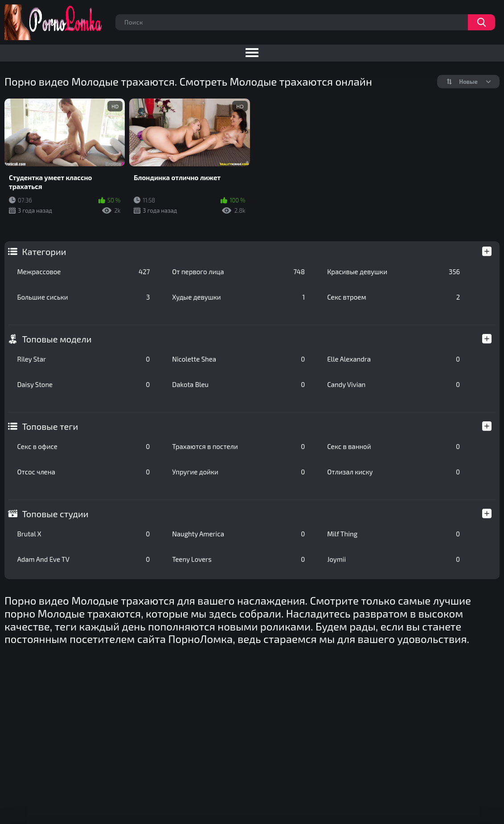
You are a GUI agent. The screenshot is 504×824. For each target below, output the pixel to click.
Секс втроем (393, 297)
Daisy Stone (83, 384)
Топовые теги (50, 426)
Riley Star (83, 359)
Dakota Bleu (238, 384)
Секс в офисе (83, 446)
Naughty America (238, 534)
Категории (44, 251)
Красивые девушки (393, 272)
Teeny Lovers (238, 559)
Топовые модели (57, 339)
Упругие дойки (238, 472)
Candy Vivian (393, 384)
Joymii (393, 559)
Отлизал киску (393, 472)
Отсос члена (83, 472)
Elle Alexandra (393, 359)
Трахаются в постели (238, 446)
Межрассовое (83, 272)
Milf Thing (393, 534)
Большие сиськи (83, 297)
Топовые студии (55, 514)
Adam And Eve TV (83, 559)
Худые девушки (238, 297)
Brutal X (83, 534)
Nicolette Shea (238, 359)
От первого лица (238, 272)
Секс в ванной (393, 446)
